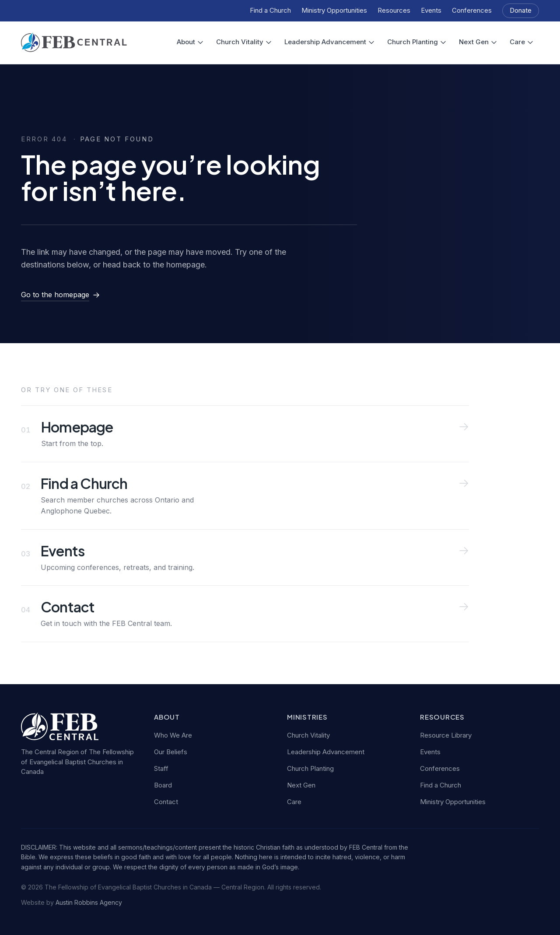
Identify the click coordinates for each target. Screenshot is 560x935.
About (190, 42)
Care (522, 42)
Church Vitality (244, 42)
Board (163, 785)
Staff (161, 768)
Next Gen (478, 42)
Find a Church (270, 10)
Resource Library (446, 735)
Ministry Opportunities (334, 10)
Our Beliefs (171, 752)
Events (431, 10)
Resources (394, 10)
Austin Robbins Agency (89, 902)
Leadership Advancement (330, 42)
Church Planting (417, 42)
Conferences (472, 10)
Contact (166, 802)
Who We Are (173, 735)
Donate (521, 10)
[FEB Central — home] (74, 42)
